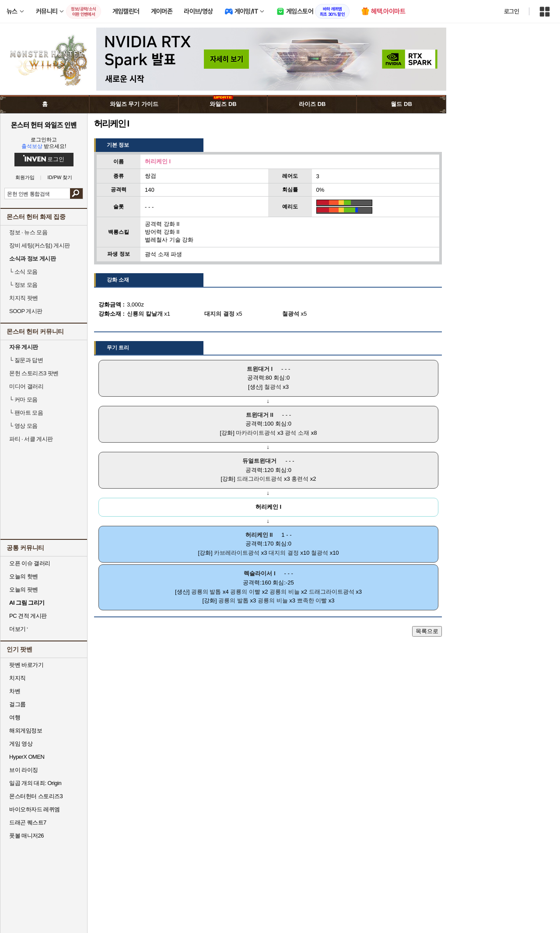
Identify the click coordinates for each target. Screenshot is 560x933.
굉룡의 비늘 (285, 592)
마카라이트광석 (256, 433)
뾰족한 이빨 (312, 600)
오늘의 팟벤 (24, 590)
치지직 (17, 678)
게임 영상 (21, 744)
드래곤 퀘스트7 (28, 822)
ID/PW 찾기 (60, 178)
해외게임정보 (26, 731)
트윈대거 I (260, 369)
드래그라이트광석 (259, 479)
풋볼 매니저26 (26, 836)
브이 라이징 (24, 770)
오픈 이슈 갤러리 (30, 563)
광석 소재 (297, 433)
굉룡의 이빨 (245, 592)
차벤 (15, 691)
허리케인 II (259, 535)
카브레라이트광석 (237, 553)
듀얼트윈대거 (259, 461)
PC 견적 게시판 (28, 616)
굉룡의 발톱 (206, 592)
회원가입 (25, 178)
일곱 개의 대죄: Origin (35, 783)
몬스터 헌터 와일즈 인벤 (44, 125)
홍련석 (300, 479)
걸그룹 (17, 704)
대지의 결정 (284, 553)
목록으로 (427, 631)
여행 (15, 717)
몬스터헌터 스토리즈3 (36, 796)
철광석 (273, 387)
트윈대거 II (260, 415)
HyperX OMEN (27, 757)
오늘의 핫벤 (24, 576)
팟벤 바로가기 (26, 665)
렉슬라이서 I (259, 573)
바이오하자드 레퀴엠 (35, 809)
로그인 (511, 11)
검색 (76, 194)
